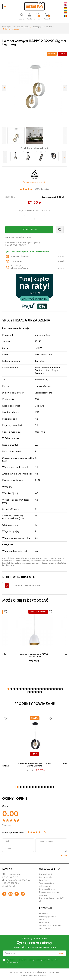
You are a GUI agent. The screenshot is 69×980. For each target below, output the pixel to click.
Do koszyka (29, 230)
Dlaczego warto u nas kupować (49, 894)
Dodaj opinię (44, 189)
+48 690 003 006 (10, 883)
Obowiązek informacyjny (50, 925)
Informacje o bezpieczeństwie (26, 586)
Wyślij (64, 856)
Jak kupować (45, 886)
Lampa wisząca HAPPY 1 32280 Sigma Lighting (35, 765)
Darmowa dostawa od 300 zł (51, 900)
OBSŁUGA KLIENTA (50, 869)
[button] (4, 136)
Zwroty (42, 920)
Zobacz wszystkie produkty (35, 182)
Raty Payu (44, 880)
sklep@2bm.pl (9, 886)
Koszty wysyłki (46, 877)
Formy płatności (46, 874)
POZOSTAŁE (46, 908)
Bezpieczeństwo (46, 883)
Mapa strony (45, 928)
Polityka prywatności (48, 917)
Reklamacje (44, 923)
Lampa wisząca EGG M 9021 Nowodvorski (34, 655)
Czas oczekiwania (47, 889)
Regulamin (44, 914)
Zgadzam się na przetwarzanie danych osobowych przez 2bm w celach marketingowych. (33, 961)
